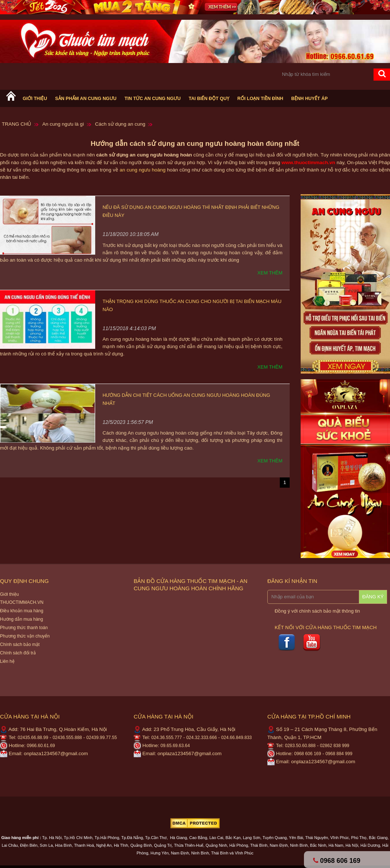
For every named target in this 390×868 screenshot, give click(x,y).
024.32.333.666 (202, 738)
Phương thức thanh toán (24, 628)
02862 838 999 (335, 746)
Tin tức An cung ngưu (153, 99)
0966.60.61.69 (41, 746)
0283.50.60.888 (300, 746)
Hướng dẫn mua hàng (21, 619)
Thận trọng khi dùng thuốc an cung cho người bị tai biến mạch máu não (192, 305)
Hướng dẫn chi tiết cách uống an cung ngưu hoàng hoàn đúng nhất (186, 399)
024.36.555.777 (166, 738)
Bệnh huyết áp (309, 99)
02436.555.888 (67, 738)
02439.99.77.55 (102, 738)
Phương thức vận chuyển (25, 636)
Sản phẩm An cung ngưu (86, 99)
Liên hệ (7, 661)
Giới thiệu (35, 99)
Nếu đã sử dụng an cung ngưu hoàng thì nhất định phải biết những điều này (191, 211)
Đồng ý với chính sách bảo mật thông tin (317, 611)
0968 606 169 (307, 754)
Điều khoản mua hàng (22, 611)
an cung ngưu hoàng (143, 170)
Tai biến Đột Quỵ (209, 99)
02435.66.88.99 (33, 738)
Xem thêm (270, 273)
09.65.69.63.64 (175, 746)
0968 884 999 (339, 754)
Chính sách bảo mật (20, 644)
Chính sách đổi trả (18, 653)
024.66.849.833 (236, 738)
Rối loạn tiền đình (260, 99)
